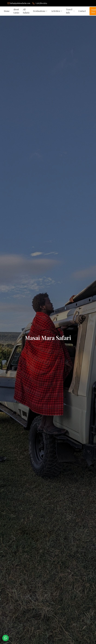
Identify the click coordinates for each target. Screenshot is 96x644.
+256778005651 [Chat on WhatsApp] (41, 3)
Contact (82, 11)
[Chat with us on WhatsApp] (6, 638)
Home (7, 11)
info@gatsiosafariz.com (20, 3)
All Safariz (26, 11)
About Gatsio (16, 11)
